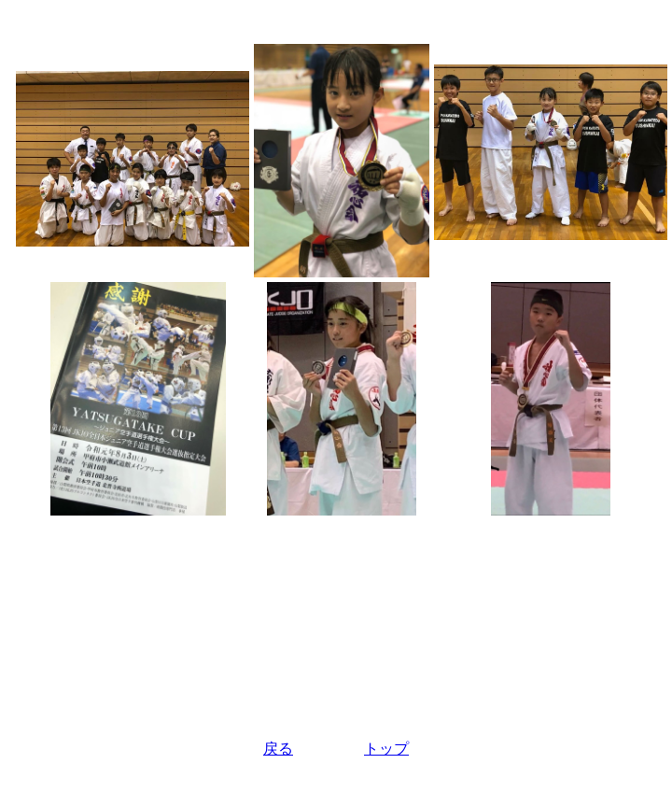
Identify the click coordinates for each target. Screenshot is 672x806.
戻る (278, 749)
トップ (386, 749)
